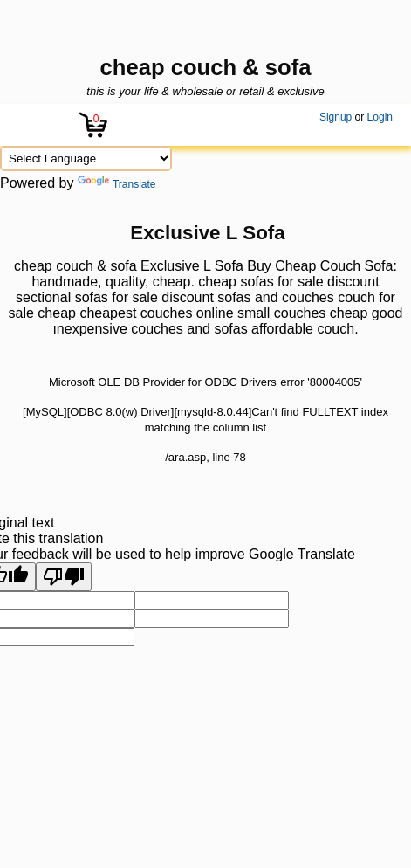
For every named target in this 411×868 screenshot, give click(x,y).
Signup (336, 117)
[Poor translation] (64, 577)
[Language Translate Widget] (86, 158)
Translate (117, 184)
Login (380, 117)
